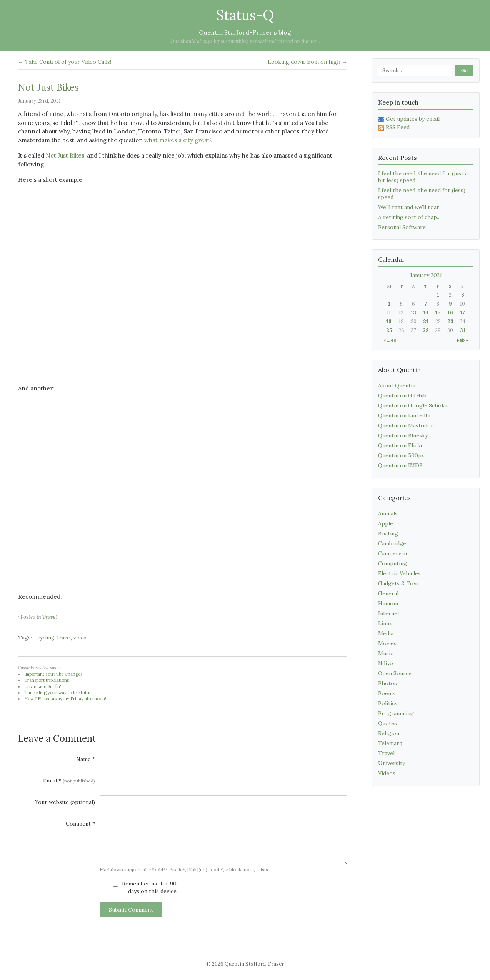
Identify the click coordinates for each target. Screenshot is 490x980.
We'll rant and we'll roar (409, 207)
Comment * (80, 824)
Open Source (395, 673)
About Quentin (397, 385)
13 (413, 313)
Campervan (392, 553)
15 (438, 313)
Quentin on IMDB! (401, 465)
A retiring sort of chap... (409, 217)
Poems (387, 693)
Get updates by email (409, 119)
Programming (396, 713)
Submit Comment (131, 910)
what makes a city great (177, 140)
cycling (46, 638)
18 (389, 321)
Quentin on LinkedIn (404, 415)
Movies (387, 643)
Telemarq (390, 743)
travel (64, 638)
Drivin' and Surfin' (43, 686)
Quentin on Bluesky (403, 435)
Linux (385, 623)
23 (450, 321)
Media (386, 633)
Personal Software (402, 227)
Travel (50, 617)
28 (426, 330)
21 (426, 321)
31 (463, 330)
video (80, 638)
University (392, 763)
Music (386, 653)
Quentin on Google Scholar (413, 405)
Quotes (387, 723)
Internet (389, 613)
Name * (86, 759)
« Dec (390, 340)
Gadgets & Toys (398, 583)
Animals (388, 513)
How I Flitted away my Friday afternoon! (65, 699)
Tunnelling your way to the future (59, 693)
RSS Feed (394, 127)
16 (450, 313)
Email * (69, 781)
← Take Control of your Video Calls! (65, 62)
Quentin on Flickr (401, 445)
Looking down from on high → (307, 62)
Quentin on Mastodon (406, 425)
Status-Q (245, 15)
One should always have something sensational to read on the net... (245, 41)
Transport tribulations (47, 680)
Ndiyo (386, 663)
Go (464, 71)
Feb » (462, 340)
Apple (386, 523)
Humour (389, 603)
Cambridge (392, 543)
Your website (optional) (65, 802)
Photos (387, 683)
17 (462, 313)
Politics (388, 703)
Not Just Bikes (48, 87)
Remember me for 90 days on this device (145, 887)
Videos (387, 773)
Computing (392, 563)
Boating (388, 533)
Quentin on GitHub (402, 395)
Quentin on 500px (401, 455)
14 (426, 313)
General (388, 593)
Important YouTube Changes (53, 674)
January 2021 (426, 275)
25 (389, 330)
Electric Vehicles (399, 573)
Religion (389, 733)
